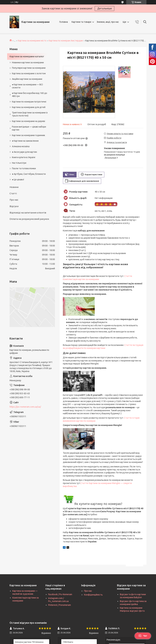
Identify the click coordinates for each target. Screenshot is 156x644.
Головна (64, 22)
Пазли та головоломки (24, 168)
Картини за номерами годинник (28, 135)
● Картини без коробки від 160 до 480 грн (30, 95)
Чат (143, 636)
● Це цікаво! (18, 180)
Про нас (14, 200)
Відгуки (14, 206)
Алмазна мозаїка (21, 146)
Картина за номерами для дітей (29, 107)
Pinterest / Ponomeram (60, 605)
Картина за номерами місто (32, 41)
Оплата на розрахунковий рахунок (29, 219)
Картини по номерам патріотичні (29, 102)
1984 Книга (68, 642)
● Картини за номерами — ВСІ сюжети (27, 86)
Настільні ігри (19, 163)
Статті (13, 193)
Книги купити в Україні (24, 157)
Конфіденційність (93, 595)
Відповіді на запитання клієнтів (28, 213)
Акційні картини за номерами (27, 79)
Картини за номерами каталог (27, 56)
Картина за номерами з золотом (29, 73)
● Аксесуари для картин (24, 152)
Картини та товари (81, 22)
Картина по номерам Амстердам (66, 41)
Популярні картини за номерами (29, 68)
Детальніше (105, 8)
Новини (14, 187)
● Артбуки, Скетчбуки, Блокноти (29, 174)
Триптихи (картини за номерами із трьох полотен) (30, 114)
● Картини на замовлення (25, 141)
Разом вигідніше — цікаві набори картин (29, 128)
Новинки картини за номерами (28, 62)
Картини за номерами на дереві (28, 121)
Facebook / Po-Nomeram (60, 594)
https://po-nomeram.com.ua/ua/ (25, 407)
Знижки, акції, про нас (108, 22)
